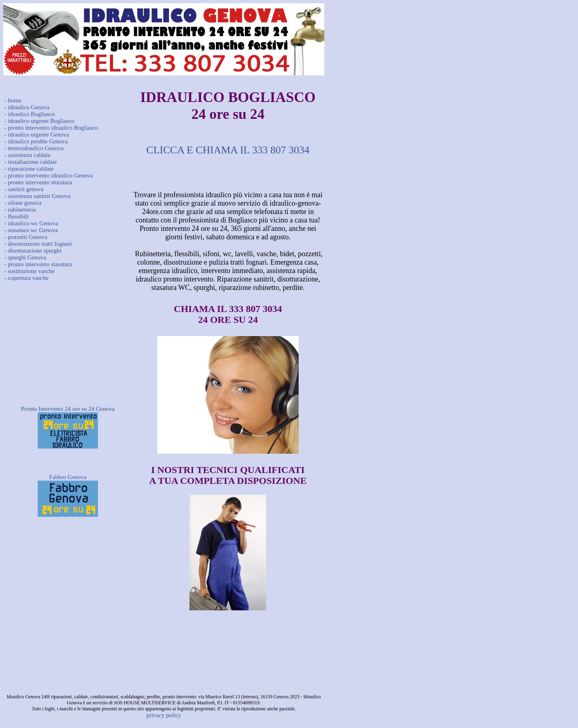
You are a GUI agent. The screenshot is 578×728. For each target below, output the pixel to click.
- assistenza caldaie (27, 155)
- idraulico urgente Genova (37, 135)
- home (13, 100)
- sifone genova (23, 203)
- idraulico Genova (27, 107)
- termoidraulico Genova (34, 148)
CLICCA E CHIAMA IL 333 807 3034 (228, 150)
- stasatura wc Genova (31, 230)
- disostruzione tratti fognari (38, 244)
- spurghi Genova (25, 257)
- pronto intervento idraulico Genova (49, 175)
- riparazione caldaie (29, 169)
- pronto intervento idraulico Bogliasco (51, 128)
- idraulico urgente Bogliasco (39, 121)
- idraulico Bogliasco (30, 114)
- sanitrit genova (24, 189)
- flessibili (16, 216)
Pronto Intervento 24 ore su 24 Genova (68, 409)
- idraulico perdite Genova (36, 141)
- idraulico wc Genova (31, 223)
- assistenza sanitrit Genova (38, 196)
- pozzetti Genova (26, 237)
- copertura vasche (26, 278)
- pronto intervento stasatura (38, 264)
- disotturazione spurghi (33, 251)
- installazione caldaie (31, 162)
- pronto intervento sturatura (38, 182)
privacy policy (164, 715)
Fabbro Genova (68, 477)
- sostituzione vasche (30, 271)
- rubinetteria (20, 210)
